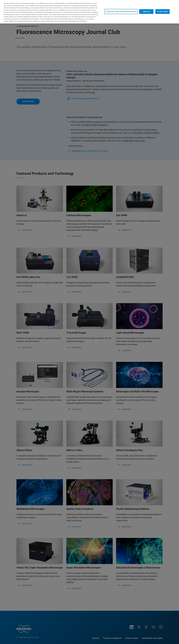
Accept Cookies (163, 12)
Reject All (146, 12)
